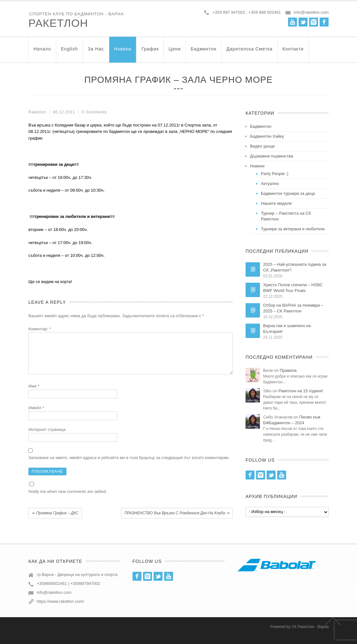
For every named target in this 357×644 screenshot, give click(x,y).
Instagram (314, 22)
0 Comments (94, 112)
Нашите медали (276, 203)
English (69, 52)
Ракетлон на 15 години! (301, 391)
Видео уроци (262, 146)
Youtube (292, 22)
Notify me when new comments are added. (68, 499)
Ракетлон (58, 23)
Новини (123, 52)
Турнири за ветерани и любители (293, 229)
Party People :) (275, 174)
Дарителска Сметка (249, 52)
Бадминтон (204, 52)
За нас (96, 52)
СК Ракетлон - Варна (310, 634)
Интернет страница (47, 437)
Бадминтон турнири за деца (288, 193)
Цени (175, 52)
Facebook (324, 22)
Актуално (270, 184)
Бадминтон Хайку (267, 136)
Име (34, 394)
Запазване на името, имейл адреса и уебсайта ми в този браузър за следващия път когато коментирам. (129, 465)
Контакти (293, 52)
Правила (288, 370)
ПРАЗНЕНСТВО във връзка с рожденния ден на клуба (177, 521)
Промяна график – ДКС (55, 521)
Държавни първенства (272, 156)
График (150, 52)
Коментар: (40, 329)
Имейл (36, 415)
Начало (42, 52)
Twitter (303, 22)
